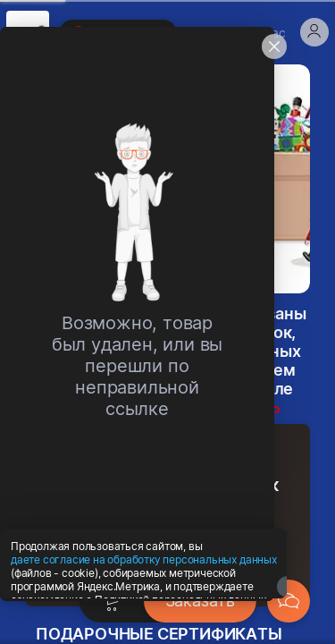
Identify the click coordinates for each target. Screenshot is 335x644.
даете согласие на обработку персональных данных (144, 605)
